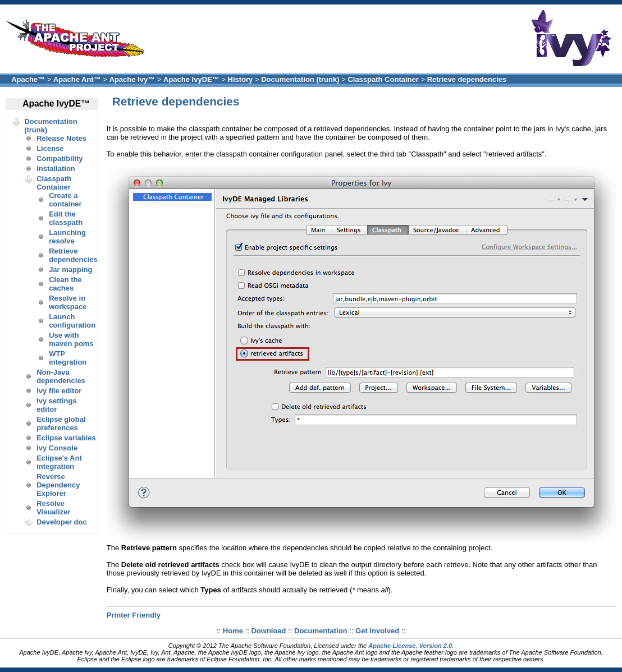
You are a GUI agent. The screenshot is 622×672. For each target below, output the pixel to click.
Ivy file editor (59, 391)
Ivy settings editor (57, 405)
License (50, 148)
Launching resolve (67, 237)
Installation (56, 169)
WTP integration (68, 358)
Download (268, 631)
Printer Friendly (134, 615)
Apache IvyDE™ (191, 79)
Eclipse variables (66, 438)
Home (233, 631)
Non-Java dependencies (61, 376)
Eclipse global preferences (61, 424)
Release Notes (61, 138)
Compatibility (60, 158)
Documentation (321, 631)
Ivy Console (57, 448)
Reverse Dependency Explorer (58, 485)
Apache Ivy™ (132, 79)
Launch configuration (72, 321)
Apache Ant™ (77, 79)
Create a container (65, 200)
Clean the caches (65, 284)
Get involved (377, 631)
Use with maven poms (71, 339)
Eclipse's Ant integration (59, 462)
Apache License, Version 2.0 (410, 646)
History (241, 79)
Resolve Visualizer (53, 508)
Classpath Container (383, 79)
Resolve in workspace (68, 302)
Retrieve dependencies (467, 79)
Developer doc (62, 522)
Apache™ (28, 79)
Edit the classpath (66, 218)
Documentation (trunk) (300, 79)
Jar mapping (70, 270)
